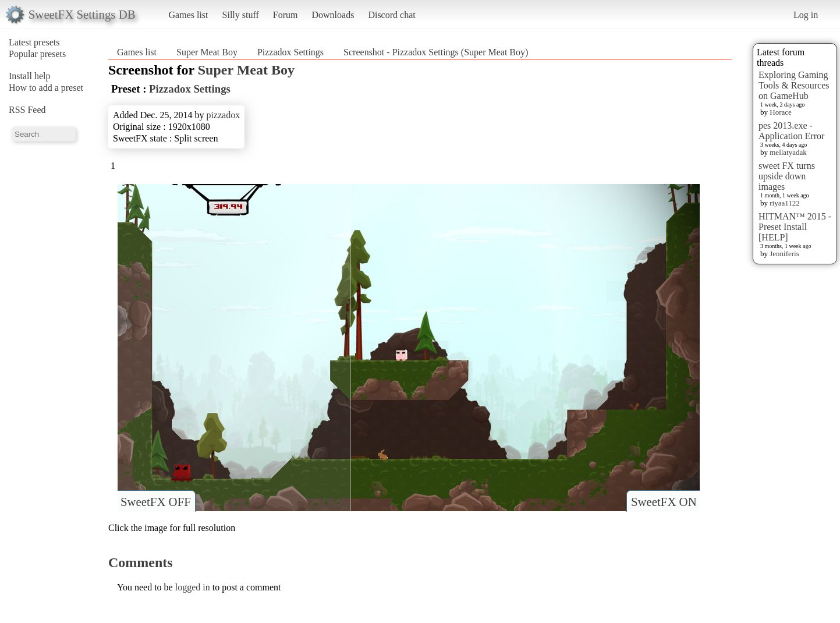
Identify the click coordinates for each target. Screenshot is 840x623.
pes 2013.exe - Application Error (791, 131)
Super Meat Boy (207, 52)
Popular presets (37, 54)
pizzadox (223, 115)
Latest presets (34, 42)
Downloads (333, 15)
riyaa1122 (785, 203)
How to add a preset (46, 88)
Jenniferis (784, 254)
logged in (193, 587)
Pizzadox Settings (290, 52)
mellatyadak (788, 152)
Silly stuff (241, 15)
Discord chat (391, 15)
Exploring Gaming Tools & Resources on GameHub (794, 85)
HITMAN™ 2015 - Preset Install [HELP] (795, 227)
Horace (781, 112)
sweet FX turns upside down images (787, 176)
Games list (189, 15)
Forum (286, 15)
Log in (806, 15)
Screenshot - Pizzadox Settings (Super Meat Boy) (436, 52)
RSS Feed (27, 110)
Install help (30, 76)
